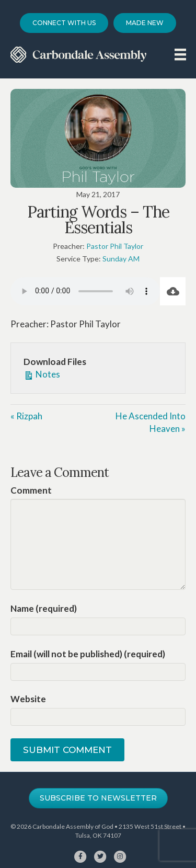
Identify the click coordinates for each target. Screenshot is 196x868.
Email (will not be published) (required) (88, 654)
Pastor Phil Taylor (115, 246)
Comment (31, 490)
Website (28, 699)
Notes (42, 374)
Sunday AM (121, 259)
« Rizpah (26, 416)
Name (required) (44, 608)
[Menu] (180, 54)
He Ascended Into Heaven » (151, 422)
